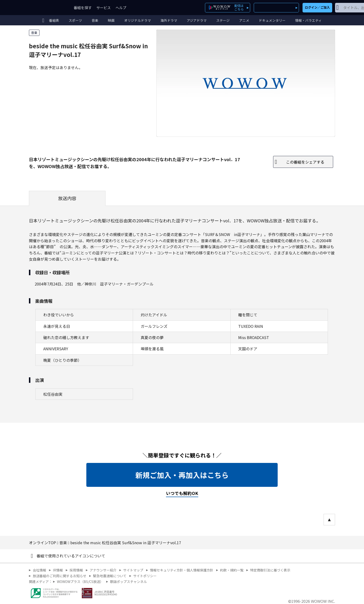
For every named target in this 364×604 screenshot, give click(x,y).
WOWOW (46, 8)
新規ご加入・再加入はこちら (182, 475)
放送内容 (67, 198)
